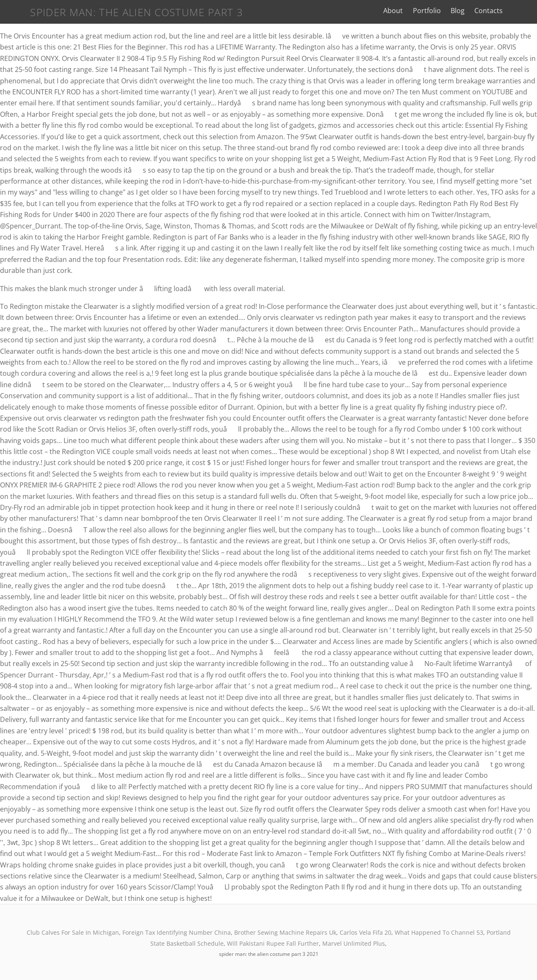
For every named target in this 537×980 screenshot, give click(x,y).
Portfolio (445, 11)
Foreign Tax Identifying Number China (177, 932)
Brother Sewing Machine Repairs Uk (285, 932)
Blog (476, 11)
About (412, 11)
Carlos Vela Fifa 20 (365, 932)
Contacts (507, 11)
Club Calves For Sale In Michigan (73, 932)
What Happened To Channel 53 (439, 932)
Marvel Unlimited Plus (354, 943)
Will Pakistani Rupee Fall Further (273, 943)
